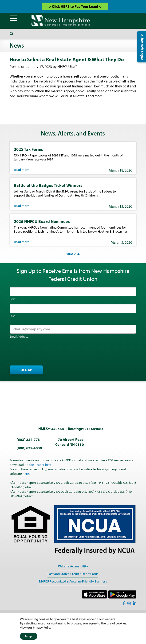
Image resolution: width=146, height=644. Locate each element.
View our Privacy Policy (36, 628)
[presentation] (45, 353)
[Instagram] (129, 603)
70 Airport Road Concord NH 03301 (71, 442)
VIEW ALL (73, 254)
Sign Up (26, 370)
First (12, 299)
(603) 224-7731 (29, 439)
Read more (22, 170)
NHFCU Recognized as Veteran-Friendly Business (73, 581)
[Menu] (13, 18)
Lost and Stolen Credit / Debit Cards (73, 574)
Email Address (19, 336)
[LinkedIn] (135, 603)
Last (12, 316)
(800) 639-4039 (29, 448)
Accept (29, 636)
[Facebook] (124, 603)
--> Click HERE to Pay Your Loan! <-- (75, 6)
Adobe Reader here (38, 465)
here (26, 474)
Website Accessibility (73, 566)
